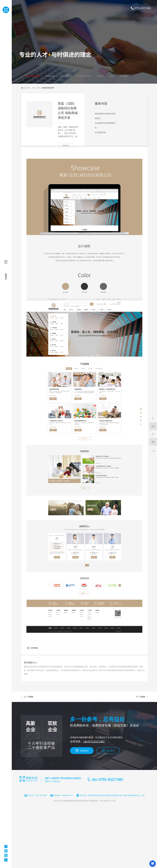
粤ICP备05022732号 (108, 801)
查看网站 (66, 145)
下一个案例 (140, 697)
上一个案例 (28, 697)
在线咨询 (84, 751)
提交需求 (110, 751)
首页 (34, 88)
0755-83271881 (143, 8)
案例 (38, 88)
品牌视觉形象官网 (48, 88)
